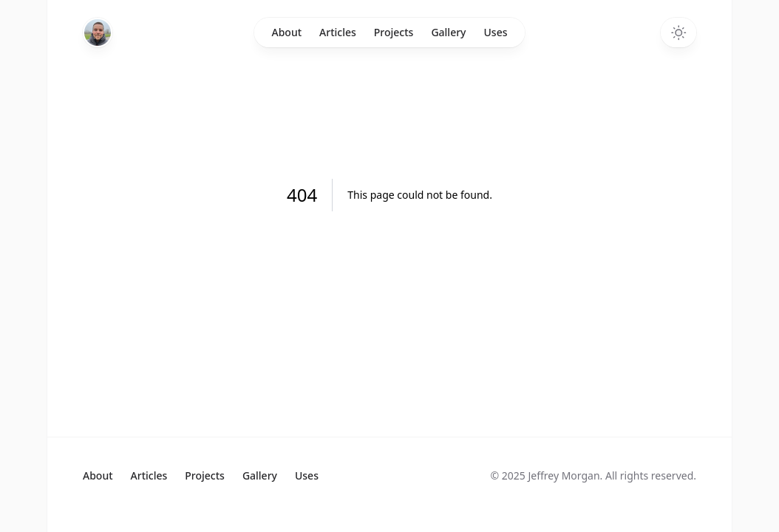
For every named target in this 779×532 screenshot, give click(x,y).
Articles (338, 32)
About (287, 32)
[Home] (98, 33)
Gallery (448, 32)
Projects (394, 32)
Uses (496, 32)
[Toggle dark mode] (678, 33)
